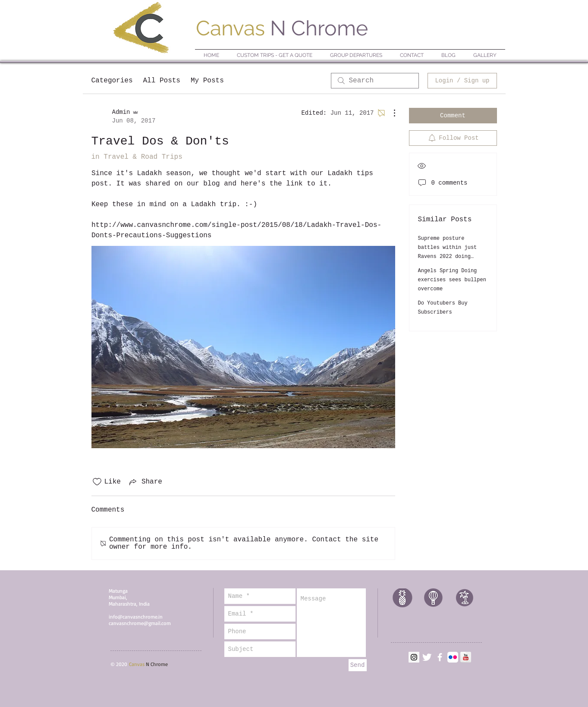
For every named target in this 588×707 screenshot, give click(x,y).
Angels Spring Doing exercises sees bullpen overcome (452, 280)
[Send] (358, 665)
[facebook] (440, 657)
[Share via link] (145, 482)
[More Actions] (390, 113)
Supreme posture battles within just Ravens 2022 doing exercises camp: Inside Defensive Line (452, 257)
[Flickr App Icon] (453, 657)
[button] (356, 55)
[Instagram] (414, 657)
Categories (112, 81)
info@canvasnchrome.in (136, 617)
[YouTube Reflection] (466, 657)
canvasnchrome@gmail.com (140, 623)
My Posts (207, 81)
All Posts (162, 81)
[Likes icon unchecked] (97, 482)
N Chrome (282, 28)
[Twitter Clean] (427, 657)
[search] (375, 81)
